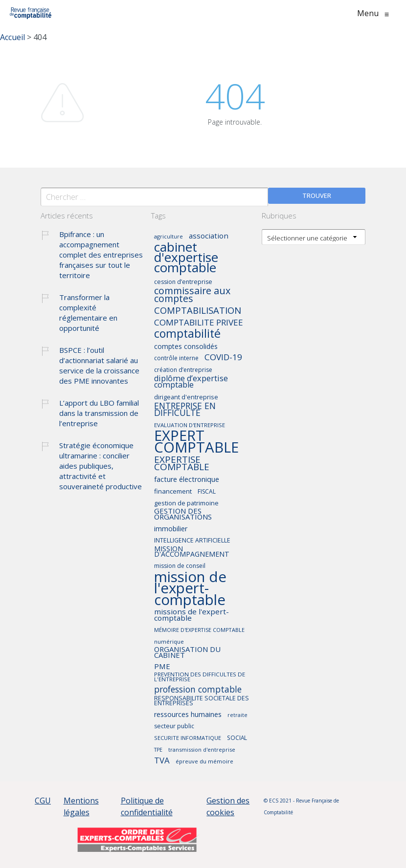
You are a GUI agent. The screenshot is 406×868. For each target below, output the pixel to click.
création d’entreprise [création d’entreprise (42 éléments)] (183, 370)
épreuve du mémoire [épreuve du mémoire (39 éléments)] (204, 761)
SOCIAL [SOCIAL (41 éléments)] (237, 738)
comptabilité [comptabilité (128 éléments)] (187, 334)
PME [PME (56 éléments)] (162, 667)
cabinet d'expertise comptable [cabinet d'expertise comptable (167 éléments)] (186, 258)
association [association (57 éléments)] (209, 236)
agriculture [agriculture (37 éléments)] (169, 237)
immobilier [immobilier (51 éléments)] (171, 529)
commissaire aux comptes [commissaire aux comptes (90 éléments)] (192, 295)
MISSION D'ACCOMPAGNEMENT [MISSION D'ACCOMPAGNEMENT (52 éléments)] (192, 552)
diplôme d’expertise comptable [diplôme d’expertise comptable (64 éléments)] (191, 382)
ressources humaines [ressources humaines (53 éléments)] (188, 715)
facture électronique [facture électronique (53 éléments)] (187, 480)
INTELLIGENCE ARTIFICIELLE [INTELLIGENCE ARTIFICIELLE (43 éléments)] (192, 541)
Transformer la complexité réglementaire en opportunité (88, 313)
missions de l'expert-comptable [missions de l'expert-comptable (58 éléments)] (192, 615)
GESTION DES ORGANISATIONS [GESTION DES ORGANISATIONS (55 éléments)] (183, 514)
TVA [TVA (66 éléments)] (162, 761)
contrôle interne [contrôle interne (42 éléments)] (176, 358)
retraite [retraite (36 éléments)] (237, 715)
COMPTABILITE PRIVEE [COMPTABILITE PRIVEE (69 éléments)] (199, 323)
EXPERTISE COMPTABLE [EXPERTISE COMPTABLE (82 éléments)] (182, 464)
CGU (43, 801)
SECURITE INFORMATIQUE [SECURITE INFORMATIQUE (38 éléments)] (188, 738)
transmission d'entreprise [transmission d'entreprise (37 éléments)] (202, 750)
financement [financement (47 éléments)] (173, 492)
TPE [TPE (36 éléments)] (158, 750)
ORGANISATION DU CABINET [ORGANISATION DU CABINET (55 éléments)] (187, 653)
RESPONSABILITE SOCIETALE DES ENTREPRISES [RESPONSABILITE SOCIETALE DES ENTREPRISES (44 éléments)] (202, 701)
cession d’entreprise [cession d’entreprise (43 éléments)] (183, 282)
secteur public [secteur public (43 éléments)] (174, 727)
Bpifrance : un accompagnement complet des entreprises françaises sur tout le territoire (101, 255)
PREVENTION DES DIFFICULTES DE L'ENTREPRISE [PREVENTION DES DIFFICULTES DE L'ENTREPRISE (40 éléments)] (200, 677)
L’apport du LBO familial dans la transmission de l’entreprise (99, 413)
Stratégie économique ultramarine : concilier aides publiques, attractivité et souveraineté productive (101, 466)
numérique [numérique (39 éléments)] (169, 642)
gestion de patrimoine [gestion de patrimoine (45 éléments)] (186, 503)
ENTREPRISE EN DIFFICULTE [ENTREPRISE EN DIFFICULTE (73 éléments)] (185, 410)
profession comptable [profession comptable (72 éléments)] (198, 690)
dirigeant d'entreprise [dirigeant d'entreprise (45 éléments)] (186, 397)
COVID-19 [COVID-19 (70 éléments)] (223, 358)
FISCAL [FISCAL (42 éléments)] (207, 492)
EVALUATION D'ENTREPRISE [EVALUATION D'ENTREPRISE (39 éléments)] (190, 425)
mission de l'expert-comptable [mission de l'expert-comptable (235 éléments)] (190, 589)
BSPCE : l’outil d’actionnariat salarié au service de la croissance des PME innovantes (99, 365)
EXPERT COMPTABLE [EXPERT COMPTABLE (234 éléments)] (196, 442)
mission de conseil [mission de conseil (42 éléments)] (180, 566)
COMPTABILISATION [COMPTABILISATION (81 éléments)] (198, 311)
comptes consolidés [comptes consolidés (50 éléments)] (186, 347)
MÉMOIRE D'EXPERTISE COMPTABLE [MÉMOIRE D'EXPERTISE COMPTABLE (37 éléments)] (199, 630)
